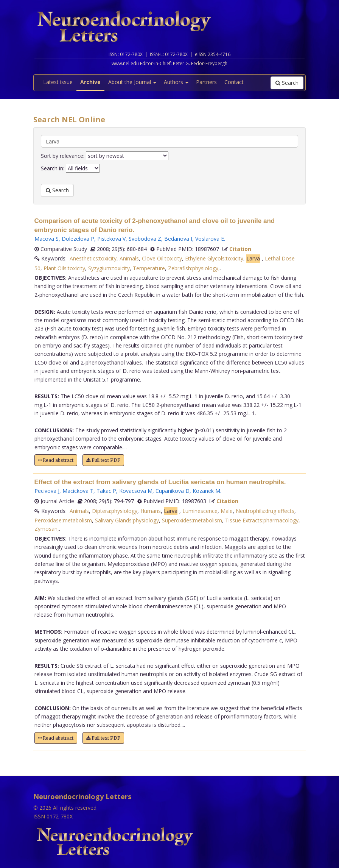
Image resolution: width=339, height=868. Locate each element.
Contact (234, 82)
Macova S (47, 239)
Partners (206, 82)
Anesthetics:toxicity (93, 258)
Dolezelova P (78, 239)
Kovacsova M (136, 491)
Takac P (106, 491)
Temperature (149, 268)
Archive (90, 82)
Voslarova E (210, 239)
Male (227, 511)
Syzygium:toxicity (109, 268)
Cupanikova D (173, 491)
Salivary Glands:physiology (127, 520)
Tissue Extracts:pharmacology (262, 520)
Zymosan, (47, 529)
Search (287, 83)
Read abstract (56, 460)
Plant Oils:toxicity (64, 268)
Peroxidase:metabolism (63, 520)
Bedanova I (178, 239)
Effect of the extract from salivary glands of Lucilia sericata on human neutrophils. (160, 482)
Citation (240, 249)
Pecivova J (47, 491)
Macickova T (78, 491)
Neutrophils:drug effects (265, 511)
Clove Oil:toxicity (162, 258)
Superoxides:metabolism (192, 520)
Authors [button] (176, 82)
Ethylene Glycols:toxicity (214, 258)
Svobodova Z (145, 239)
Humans (151, 511)
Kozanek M (206, 491)
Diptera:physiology (115, 511)
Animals (129, 258)
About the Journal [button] (132, 82)
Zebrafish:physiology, (194, 268)
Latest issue (58, 82)
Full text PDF (103, 460)
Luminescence (200, 511)
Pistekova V (111, 239)
